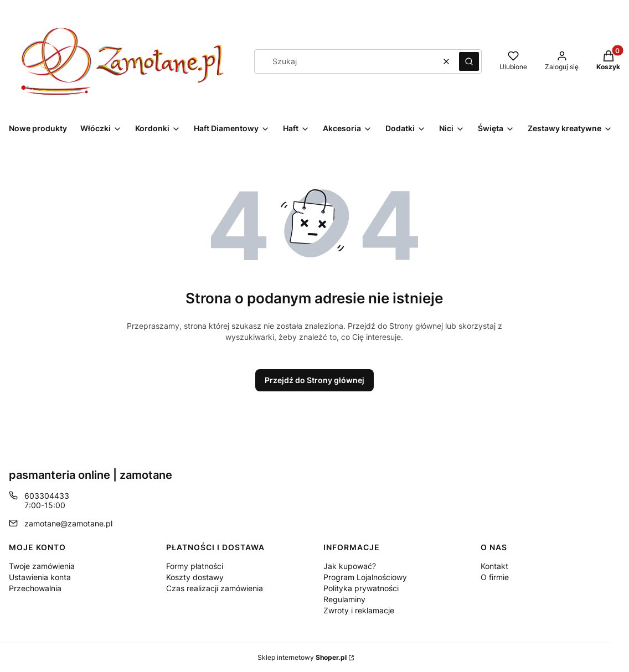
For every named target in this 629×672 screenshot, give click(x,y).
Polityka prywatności (361, 588)
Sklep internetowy (302, 657)
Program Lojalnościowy (365, 577)
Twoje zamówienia (42, 566)
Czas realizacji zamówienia (215, 588)
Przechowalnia (35, 588)
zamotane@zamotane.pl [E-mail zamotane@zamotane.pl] (68, 523)
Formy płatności (195, 566)
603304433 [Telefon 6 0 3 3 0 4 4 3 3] (47, 496)
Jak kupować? (350, 566)
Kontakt (494, 566)
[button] (469, 61)
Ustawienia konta (40, 577)
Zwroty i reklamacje (359, 610)
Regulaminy (344, 599)
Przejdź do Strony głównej (314, 380)
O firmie (495, 577)
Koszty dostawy (195, 577)
